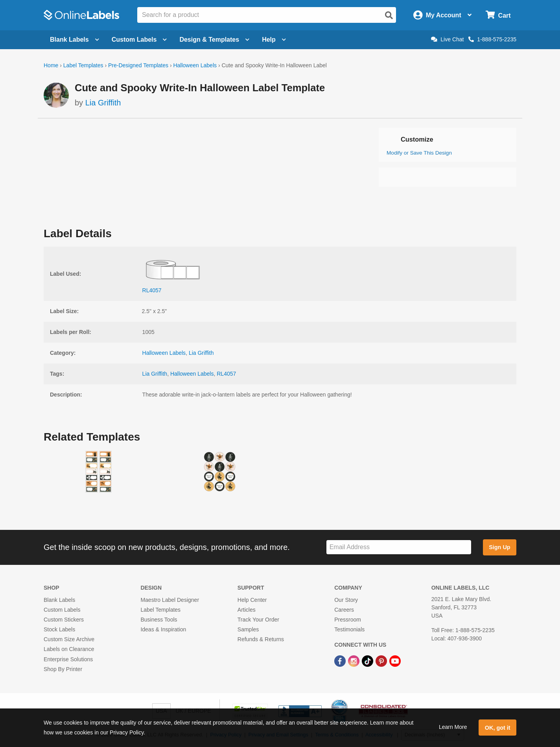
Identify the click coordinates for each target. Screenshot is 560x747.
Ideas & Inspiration (163, 629)
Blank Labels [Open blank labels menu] (75, 40)
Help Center (252, 600)
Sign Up (499, 547)
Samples (248, 629)
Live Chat (447, 39)
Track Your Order (258, 620)
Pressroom (348, 620)
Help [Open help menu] (274, 40)
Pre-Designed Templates (138, 65)
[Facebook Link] (341, 661)
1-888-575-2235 (492, 39)
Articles (247, 610)
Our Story (346, 600)
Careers (344, 610)
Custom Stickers (64, 620)
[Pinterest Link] (382, 661)
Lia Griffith (103, 103)
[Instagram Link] (355, 661)
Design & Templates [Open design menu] (214, 40)
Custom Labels (62, 610)
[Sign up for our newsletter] (399, 547)
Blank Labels (59, 600)
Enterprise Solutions (68, 659)
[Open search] (389, 15)
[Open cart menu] (498, 15)
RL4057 (226, 374)
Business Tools (159, 620)
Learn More (453, 727)
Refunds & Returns (261, 639)
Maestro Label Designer (170, 600)
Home (51, 65)
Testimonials (349, 629)
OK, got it (498, 728)
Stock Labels (59, 629)
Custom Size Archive (69, 639)
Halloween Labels (195, 65)
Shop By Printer (63, 669)
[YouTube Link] (395, 661)
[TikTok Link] (368, 661)
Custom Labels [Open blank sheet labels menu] (139, 40)
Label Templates (83, 65)
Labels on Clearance (69, 649)
